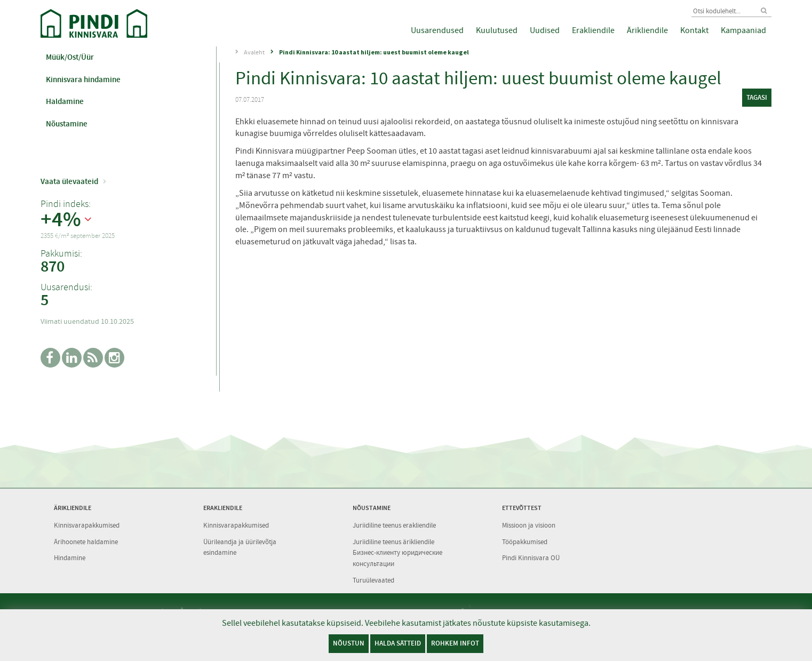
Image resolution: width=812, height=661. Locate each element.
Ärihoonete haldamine (86, 542)
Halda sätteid (398, 643)
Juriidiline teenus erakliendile (394, 525)
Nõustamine (67, 124)
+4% (61, 220)
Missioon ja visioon (529, 525)
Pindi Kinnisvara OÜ (531, 558)
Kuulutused (497, 30)
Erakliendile (593, 30)
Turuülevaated (373, 580)
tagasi (757, 97)
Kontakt (694, 30)
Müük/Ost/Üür (70, 57)
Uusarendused (437, 30)
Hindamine (70, 558)
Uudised (545, 30)
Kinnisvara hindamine (83, 79)
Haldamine (65, 101)
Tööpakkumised (525, 542)
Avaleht (254, 52)
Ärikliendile (647, 30)
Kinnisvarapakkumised (87, 525)
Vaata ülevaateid (69, 181)
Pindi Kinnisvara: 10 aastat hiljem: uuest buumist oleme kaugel (374, 52)
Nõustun (349, 643)
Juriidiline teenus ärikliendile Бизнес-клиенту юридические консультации (397, 553)
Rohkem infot (455, 643)
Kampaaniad (743, 30)
